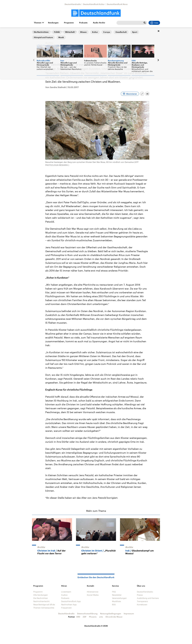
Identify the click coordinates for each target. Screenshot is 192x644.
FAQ (114, 592)
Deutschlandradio (73, 4)
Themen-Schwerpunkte (44, 608)
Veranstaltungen (119, 598)
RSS (114, 604)
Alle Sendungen (41, 595)
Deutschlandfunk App (71, 601)
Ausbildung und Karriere (148, 598)
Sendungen (53, 23)
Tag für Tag (48, 32)
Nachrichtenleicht (41, 601)
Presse (140, 595)
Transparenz (142, 601)
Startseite (36, 32)
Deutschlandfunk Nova (117, 4)
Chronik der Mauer (114, 617)
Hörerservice (93, 592)
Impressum (129, 614)
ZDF (85, 617)
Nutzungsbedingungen (111, 614)
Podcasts (83, 23)
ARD (78, 617)
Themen (38, 23)
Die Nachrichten (41, 598)
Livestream (66, 592)
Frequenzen (66, 608)
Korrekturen (142, 604)
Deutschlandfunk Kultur (94, 4)
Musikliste (116, 601)
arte (101, 617)
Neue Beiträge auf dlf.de (44, 604)
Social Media (93, 595)
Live (154, 23)
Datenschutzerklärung (87, 614)
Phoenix (93, 617)
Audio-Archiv (99, 23)
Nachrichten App (69, 604)
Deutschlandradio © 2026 (96, 626)
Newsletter (117, 595)
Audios (64, 595)
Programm (69, 23)
